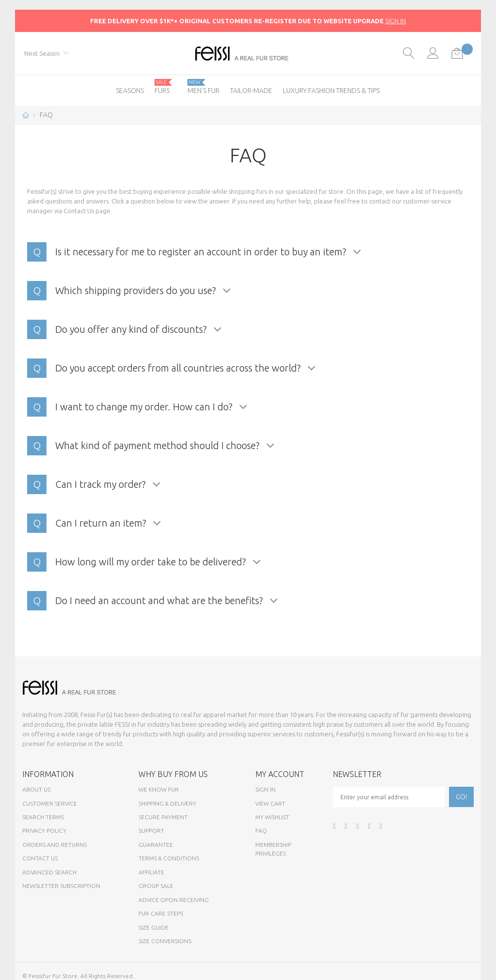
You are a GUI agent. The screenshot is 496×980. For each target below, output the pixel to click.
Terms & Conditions (169, 858)
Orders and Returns (54, 845)
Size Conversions (165, 941)
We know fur (159, 789)
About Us (36, 789)
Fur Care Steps (161, 913)
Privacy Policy (44, 831)
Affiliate (151, 872)
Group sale (156, 886)
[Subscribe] (461, 797)
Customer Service (50, 803)
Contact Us (79, 211)
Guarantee (156, 845)
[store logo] (248, 54)
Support (151, 831)
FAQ (261, 831)
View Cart (270, 803)
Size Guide (154, 927)
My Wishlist (272, 817)
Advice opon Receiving (174, 900)
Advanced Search (49, 872)
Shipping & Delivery (167, 803)
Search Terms (43, 817)
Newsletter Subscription (61, 886)
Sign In (265, 789)
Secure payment (163, 817)
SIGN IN (395, 21)
